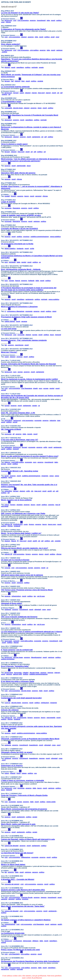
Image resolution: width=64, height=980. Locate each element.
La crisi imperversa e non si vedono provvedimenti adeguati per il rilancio (32, 632)
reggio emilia (51, 802)
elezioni (24, 37)
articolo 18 (8, 524)
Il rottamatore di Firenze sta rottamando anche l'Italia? (23, 29)
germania (12, 262)
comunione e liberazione (16, 311)
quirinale (35, 67)
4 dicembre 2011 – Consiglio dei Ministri (18, 879)
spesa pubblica (55, 237)
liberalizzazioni (36, 657)
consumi (16, 641)
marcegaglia (51, 718)
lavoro (27, 196)
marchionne (19, 345)
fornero (14, 196)
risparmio (45, 476)
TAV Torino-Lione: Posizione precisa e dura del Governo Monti (27, 590)
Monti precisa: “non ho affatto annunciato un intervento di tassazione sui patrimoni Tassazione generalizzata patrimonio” (31, 160)
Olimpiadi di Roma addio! (12, 603)
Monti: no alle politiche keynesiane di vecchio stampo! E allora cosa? (30, 456)
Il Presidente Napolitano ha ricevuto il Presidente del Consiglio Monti (30, 115)
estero (7, 505)
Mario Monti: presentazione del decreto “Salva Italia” (23, 906)
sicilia (32, 248)
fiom (23, 81)
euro (6, 262)
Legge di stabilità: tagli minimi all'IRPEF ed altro (21, 215)
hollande (31, 281)
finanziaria (16, 208)
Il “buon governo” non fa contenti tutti (17, 650)
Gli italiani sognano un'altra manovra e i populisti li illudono (26, 920)
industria (53, 420)
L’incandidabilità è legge (11, 102)
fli (18, 541)
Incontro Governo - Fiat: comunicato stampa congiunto (24, 340)
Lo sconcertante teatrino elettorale (15, 87)
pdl (61, 93)
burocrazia (8, 641)
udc (52, 541)
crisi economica (23, 20)
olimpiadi (38, 609)
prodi (53, 37)
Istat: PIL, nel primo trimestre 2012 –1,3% (18, 413)
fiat (6, 345)
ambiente (8, 609)
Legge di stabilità (8, 202)
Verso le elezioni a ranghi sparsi (14, 144)
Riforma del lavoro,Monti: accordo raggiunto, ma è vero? (25, 548)
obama (24, 773)
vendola (40, 81)
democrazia (27, 941)
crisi (15, 20)
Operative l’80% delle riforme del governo (18, 173)
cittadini (26, 673)
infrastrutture (16, 596)
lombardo (20, 248)
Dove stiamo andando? (11, 44)
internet (57, 673)
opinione (59, 50)
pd (58, 93)
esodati (7, 196)
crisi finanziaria (27, 388)
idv (32, 491)
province (26, 237)
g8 (13, 434)
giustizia (20, 505)
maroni (48, 93)
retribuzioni (45, 703)
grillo (45, 447)
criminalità (8, 108)
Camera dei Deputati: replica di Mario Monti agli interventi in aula (28, 839)
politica (59, 20)
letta (48, 20)
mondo (30, 434)
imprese (50, 673)
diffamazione (26, 857)
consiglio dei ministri (12, 884)
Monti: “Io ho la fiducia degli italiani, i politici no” (21, 533)
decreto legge (18, 108)
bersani (7, 81)
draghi (35, 388)
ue (40, 262)
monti (53, 20)
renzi (3, 22)
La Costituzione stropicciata (13, 933)
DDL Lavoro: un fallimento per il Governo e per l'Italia (23, 513)
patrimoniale (21, 166)
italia (18, 262)
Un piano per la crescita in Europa (15, 560)
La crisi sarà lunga (9, 329)
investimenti (41, 20)
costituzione (18, 941)
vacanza (24, 321)
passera (9, 674)
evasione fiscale (27, 897)
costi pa (7, 703)
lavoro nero (52, 524)
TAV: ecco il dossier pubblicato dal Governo (19, 617)
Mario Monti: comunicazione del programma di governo (24, 809)
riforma (45, 196)
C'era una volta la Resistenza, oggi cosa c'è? (20, 440)
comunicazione (10, 924)
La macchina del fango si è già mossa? (17, 853)
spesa (51, 476)
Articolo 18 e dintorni (10, 710)
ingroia (34, 93)
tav (35, 596)
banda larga (9, 673)
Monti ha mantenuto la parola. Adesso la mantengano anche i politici (30, 379)
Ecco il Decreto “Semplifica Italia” (15, 666)
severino (51, 505)
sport (49, 609)
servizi (15, 422)
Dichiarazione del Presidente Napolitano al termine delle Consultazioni (30, 961)
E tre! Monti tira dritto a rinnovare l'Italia (18, 681)
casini (22, 93)
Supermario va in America (12, 766)
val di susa (41, 596)
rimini (54, 311)
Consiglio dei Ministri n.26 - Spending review (20, 471)
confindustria (18, 524)
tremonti (58, 335)
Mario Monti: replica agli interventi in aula (18, 824)
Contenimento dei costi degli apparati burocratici (21, 698)
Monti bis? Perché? (9, 352)
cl (5, 311)
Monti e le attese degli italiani (13, 864)
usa (35, 773)
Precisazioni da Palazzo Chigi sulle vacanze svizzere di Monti (26, 317)
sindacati (17, 526)
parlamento (36, 137)
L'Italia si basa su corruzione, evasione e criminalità (23, 780)
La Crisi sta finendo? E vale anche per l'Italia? (20, 13)
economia (8, 208)
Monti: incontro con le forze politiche (16, 500)
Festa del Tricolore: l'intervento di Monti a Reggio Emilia (24, 795)
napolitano (20, 67)
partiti (3, 449)
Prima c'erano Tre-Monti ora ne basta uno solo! (21, 950)
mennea (42, 758)
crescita (7, 568)
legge (40, 108)
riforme (8, 22)
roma (44, 609)
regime (3, 942)
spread (3, 390)
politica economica (8, 659)
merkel (24, 262)
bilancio (7, 462)
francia (18, 281)
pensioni (38, 196)
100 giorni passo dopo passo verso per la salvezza (22, 575)
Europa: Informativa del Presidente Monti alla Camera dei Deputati (28, 364)
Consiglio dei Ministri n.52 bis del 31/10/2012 (20, 229)
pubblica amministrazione (40, 237)
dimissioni (8, 120)
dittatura (35, 941)
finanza (13, 773)
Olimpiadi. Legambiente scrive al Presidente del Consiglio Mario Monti (30, 739)
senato (41, 67)
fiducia (13, 541)
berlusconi (8, 20)
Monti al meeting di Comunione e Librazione (19, 307)
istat (59, 420)
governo (33, 20)
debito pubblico (10, 248)
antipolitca (8, 447)
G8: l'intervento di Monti (11, 429)
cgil (12, 81)
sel (9, 94)
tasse (29, 166)
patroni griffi (18, 674)
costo (26, 524)
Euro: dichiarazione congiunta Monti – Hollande (21, 269)
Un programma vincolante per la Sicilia (17, 244)
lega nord (41, 93)
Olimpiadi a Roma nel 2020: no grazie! (17, 752)
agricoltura (8, 420)
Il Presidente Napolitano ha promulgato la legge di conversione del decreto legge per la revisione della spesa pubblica (29, 289)
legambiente (33, 745)
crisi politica (34, 50)
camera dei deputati (11, 846)
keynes (4, 464)
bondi (7, 476)
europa (11, 281)
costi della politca (18, 462)
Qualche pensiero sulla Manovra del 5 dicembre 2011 (23, 890)
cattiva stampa (10, 321)
